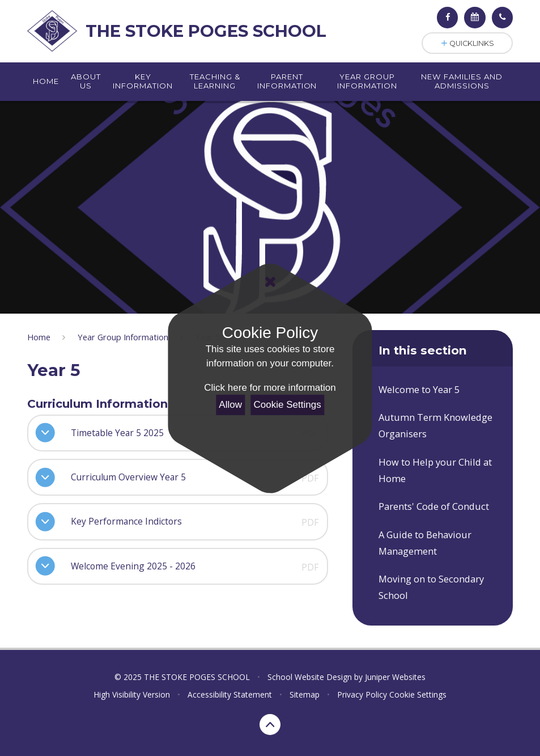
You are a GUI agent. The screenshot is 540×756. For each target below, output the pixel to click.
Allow (230, 405)
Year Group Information (123, 337)
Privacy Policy (362, 694)
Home (39, 337)
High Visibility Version (132, 694)
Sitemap (305, 694)
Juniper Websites (395, 677)
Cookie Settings (288, 405)
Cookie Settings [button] (418, 694)
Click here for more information (270, 388)
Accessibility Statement (230, 694)
